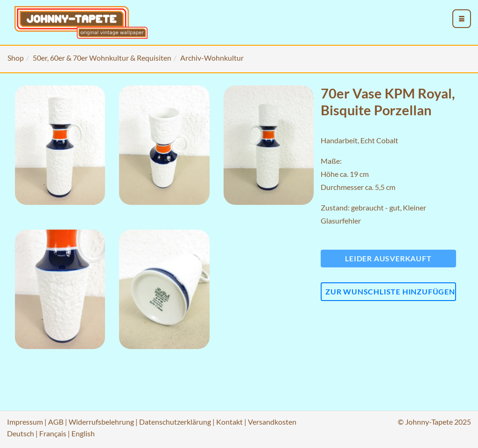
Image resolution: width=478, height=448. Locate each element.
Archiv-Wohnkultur (212, 58)
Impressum (25, 422)
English (83, 433)
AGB (56, 422)
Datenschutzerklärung (175, 422)
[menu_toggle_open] (462, 19)
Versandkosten (272, 422)
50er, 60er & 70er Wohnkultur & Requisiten (102, 58)
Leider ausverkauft (388, 258)
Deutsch (21, 433)
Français (53, 433)
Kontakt (229, 422)
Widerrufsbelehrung (101, 422)
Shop (16, 58)
